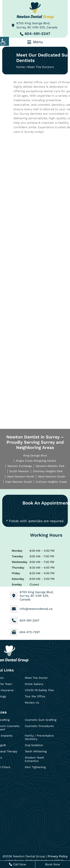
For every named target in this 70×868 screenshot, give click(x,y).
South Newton (19, 471)
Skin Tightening (35, 767)
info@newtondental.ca (36, 609)
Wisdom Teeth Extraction (34, 759)
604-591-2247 (35, 34)
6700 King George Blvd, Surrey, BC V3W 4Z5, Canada (35, 25)
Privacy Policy (58, 856)
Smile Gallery (34, 684)
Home (21, 67)
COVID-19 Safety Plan (39, 690)
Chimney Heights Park (48, 471)
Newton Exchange (20, 466)
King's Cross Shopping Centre (36, 461)
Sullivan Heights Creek (51, 482)
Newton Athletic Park (50, 466)
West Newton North (21, 477)
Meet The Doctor (36, 678)
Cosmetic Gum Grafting (41, 720)
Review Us (32, 703)
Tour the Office (35, 696)
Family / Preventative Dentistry (39, 737)
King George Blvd (35, 455)
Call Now (18, 864)
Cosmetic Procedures (39, 726)
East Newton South (19, 482)
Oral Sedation (34, 745)
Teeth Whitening (36, 751)
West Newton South (52, 477)
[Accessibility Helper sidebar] (4, 41)
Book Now (53, 864)
